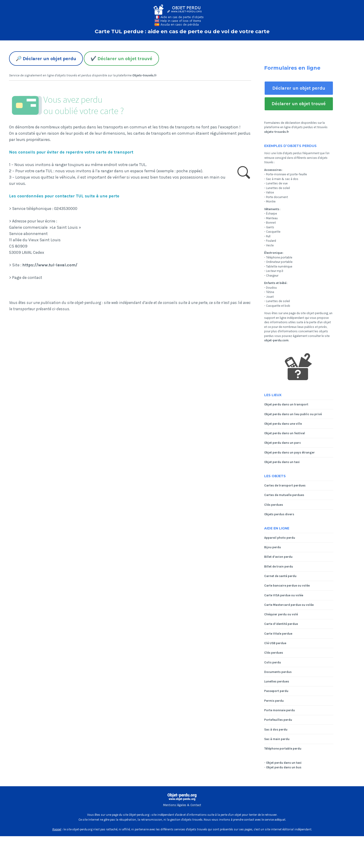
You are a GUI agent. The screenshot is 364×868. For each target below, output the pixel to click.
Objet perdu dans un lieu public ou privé (293, 414)
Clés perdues (274, 505)
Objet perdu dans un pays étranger (289, 452)
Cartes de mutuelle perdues (284, 495)
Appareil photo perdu (280, 538)
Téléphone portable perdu (283, 749)
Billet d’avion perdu (278, 557)
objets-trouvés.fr (277, 132)
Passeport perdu (276, 691)
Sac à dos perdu (276, 729)
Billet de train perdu (279, 566)
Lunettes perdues (277, 681)
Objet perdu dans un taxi (282, 462)
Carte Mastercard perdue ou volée (289, 605)
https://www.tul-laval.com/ (50, 265)
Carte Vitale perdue (278, 634)
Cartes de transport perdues (285, 485)
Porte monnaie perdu (279, 710)
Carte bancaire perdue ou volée (287, 586)
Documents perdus (278, 672)
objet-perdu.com (276, 340)
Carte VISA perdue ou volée (284, 595)
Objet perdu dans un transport (286, 404)
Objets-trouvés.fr (144, 75)
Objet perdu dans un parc (283, 443)
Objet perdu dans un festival (285, 433)
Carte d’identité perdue (281, 624)
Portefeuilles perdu (278, 720)
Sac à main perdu (277, 739)
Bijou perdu (273, 547)
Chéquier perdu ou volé (281, 614)
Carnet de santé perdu (280, 576)
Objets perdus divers (279, 514)
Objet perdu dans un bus (284, 767)
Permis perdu (274, 701)
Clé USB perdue (275, 643)
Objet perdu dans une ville (283, 424)
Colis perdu (273, 662)
